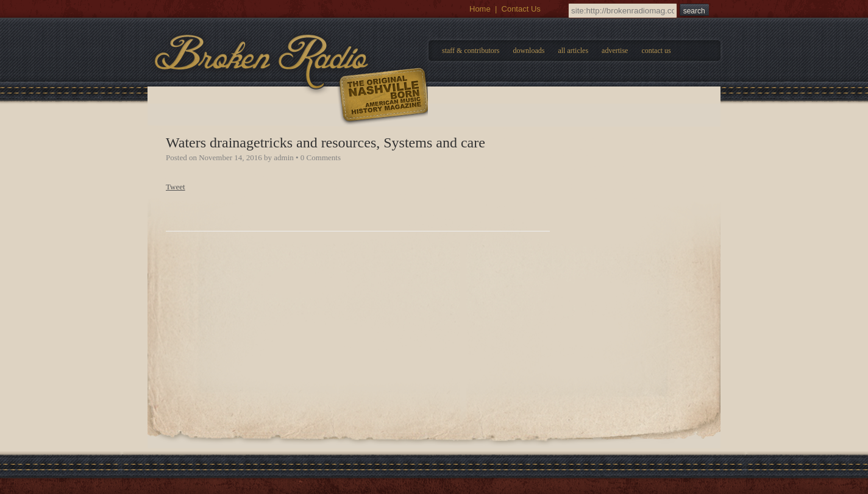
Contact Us (521, 9)
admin (284, 157)
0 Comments (321, 157)
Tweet (176, 187)
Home (480, 9)
